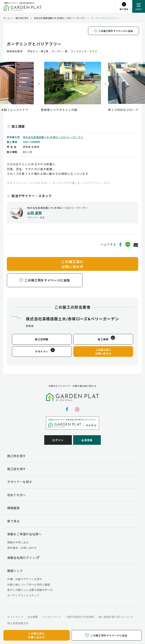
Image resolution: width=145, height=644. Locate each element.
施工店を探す (17, 469)
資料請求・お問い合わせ (22, 548)
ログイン (58, 440)
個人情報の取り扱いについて (116, 617)
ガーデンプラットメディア (23, 595)
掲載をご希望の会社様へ (24, 534)
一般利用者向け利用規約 (80, 617)
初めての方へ (17, 495)
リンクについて (51, 617)
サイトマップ (15, 617)
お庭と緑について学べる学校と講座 (29, 584)
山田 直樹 (35, 213)
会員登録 (87, 440)
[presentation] (38, 84)
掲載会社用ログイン (23, 558)
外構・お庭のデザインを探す (25, 579)
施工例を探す (17, 456)
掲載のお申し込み (18, 542)
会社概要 (33, 617)
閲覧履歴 (14, 508)
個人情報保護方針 (18, 623)
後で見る (14, 521)
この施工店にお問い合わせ (72, 264)
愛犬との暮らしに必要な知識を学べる (30, 590)
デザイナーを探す (20, 482)
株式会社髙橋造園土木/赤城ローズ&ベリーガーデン (53, 137)
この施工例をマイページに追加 (113, 31)
